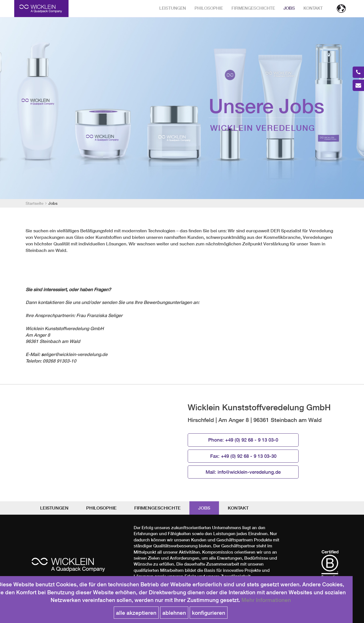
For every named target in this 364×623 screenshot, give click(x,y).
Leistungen (173, 8)
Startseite (35, 203)
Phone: (243, 440)
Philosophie (209, 8)
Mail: (243, 472)
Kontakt (313, 8)
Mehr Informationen (266, 600)
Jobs (289, 8)
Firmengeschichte (253, 8)
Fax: (243, 456)
